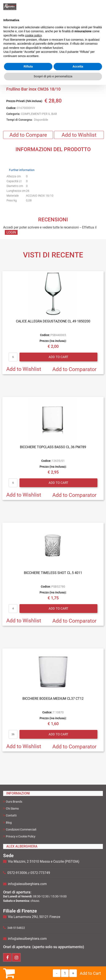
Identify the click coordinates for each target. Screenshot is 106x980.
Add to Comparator (74, 369)
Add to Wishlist (79, 135)
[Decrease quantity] (57, 973)
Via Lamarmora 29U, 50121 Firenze (34, 917)
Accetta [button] (78, 66)
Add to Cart (90, 973)
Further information (22, 170)
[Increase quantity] (73, 973)
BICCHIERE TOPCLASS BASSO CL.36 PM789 (53, 447)
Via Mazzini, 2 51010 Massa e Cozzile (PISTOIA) (44, 861)
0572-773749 (40, 873)
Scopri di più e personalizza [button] (53, 76)
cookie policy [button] (33, 35)
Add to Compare (28, 135)
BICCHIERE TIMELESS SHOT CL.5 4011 (53, 573)
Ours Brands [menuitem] (13, 802)
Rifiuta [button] (28, 66)
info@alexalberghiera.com (27, 884)
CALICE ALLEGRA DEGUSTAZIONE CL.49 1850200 (53, 321)
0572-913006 (17, 873)
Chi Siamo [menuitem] (11, 808)
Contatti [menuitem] (10, 815)
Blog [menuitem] (7, 822)
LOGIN (11, 232)
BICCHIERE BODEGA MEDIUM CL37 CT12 (53, 699)
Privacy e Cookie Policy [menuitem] (19, 836)
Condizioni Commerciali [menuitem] (20, 829)
